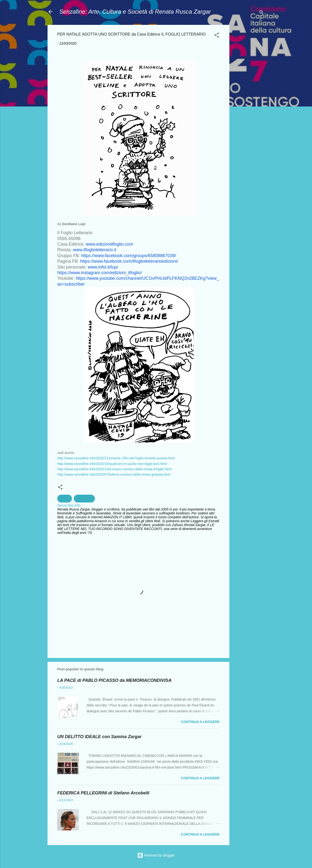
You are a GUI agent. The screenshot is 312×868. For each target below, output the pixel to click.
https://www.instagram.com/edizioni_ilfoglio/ (100, 273)
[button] (217, 36)
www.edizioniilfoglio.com (109, 244)
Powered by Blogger (156, 855)
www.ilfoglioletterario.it (95, 250)
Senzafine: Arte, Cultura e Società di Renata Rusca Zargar (135, 12)
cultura (65, 499)
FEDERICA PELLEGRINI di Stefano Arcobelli (103, 793)
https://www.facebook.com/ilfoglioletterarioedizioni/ (129, 261)
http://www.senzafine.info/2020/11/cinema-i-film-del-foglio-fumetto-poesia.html (116, 458)
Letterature (84, 499)
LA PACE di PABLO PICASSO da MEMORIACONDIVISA (114, 680)
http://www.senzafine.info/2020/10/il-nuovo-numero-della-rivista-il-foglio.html (114, 469)
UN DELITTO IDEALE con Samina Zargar (99, 737)
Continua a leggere (200, 722)
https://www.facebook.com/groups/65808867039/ (129, 256)
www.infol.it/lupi (103, 267)
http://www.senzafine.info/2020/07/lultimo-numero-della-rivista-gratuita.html (114, 474)
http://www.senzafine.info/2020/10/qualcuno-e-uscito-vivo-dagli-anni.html (112, 464)
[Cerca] (262, 13)
